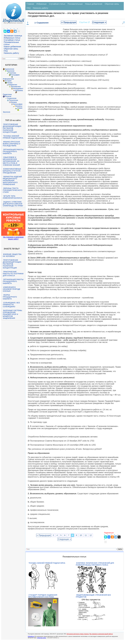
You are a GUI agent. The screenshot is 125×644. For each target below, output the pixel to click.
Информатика (8, 79)
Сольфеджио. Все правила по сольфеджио (11, 305)
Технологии (13, 100)
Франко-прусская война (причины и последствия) (11, 144)
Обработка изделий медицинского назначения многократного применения (12, 181)
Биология (11, 71)
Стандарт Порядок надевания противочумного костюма (43, 596)
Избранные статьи (12, 38)
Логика (10, 83)
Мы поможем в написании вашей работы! (101, 634)
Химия (20, 108)
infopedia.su (31, 636)
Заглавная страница (13, 36)
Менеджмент (18, 89)
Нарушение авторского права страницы (78, 634)
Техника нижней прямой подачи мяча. (13, 137)
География (15, 75)
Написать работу (11, 53)
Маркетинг (13, 85)
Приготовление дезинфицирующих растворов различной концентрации (12, 128)
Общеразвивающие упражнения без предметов (93, 596)
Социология (12, 98)
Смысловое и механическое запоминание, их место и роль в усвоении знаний (11, 161)
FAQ (6, 51)
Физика (14, 102)
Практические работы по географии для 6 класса (13, 274)
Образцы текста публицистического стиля (13, 190)
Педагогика (7, 94)
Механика (19, 90)
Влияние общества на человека (12, 255)
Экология (6, 112)
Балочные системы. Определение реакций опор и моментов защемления (13, 314)
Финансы (19, 106)
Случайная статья (12, 40)
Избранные (41, 4)
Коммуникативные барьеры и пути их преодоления (12, 171)
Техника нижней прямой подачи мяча (47, 563)
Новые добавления (12, 47)
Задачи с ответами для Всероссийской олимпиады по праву (13, 204)
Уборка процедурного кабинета (10, 297)
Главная (30, 4)
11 (86, 535)
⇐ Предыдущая (69, 22)
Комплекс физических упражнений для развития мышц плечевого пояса (95, 564)
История (8, 81)
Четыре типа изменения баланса (12, 197)
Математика (16, 87)
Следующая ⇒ (99, 22)
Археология (9, 69)
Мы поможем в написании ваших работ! (13, 238)
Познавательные (75, 4)
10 (81, 535)
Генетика (12, 73)
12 (91, 535)
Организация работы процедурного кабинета (13, 151)
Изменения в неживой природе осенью (11, 289)
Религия (8, 96)
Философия (18, 104)
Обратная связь (11, 49)
